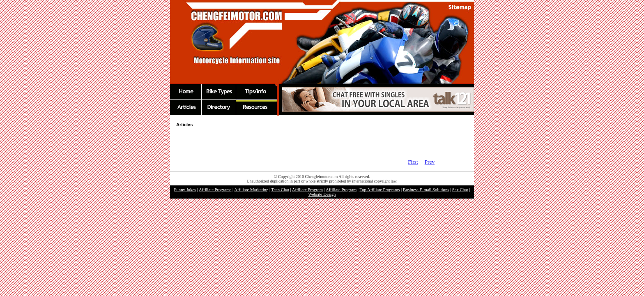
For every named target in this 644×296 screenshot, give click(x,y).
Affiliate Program (307, 190)
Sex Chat (460, 190)
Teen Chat (280, 190)
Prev (430, 162)
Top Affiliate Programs (379, 190)
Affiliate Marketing (251, 190)
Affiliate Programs (215, 190)
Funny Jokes (185, 190)
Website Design (322, 194)
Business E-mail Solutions (426, 190)
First (413, 162)
